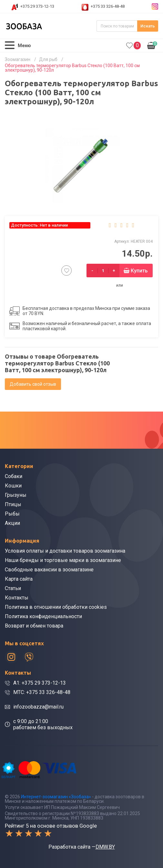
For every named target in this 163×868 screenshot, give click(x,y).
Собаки (14, 476)
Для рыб (48, 59)
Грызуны (16, 495)
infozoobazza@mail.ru (38, 707)
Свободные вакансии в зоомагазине (49, 570)
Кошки (13, 486)
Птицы (13, 504)
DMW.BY (105, 847)
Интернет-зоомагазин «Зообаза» (56, 797)
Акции (12, 523)
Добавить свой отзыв (33, 384)
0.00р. (152, 45)
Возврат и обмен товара (34, 626)
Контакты (17, 598)
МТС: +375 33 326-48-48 (42, 692)
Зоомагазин (18, 59)
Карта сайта (19, 579)
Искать (148, 26)
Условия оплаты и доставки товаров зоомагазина (65, 551)
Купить (139, 271)
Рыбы (12, 514)
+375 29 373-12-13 (37, 6)
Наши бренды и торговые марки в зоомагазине (63, 560)
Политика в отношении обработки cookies (56, 607)
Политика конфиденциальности (43, 616)
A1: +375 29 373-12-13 (40, 683)
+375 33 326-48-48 (108, 6)
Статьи (13, 588)
